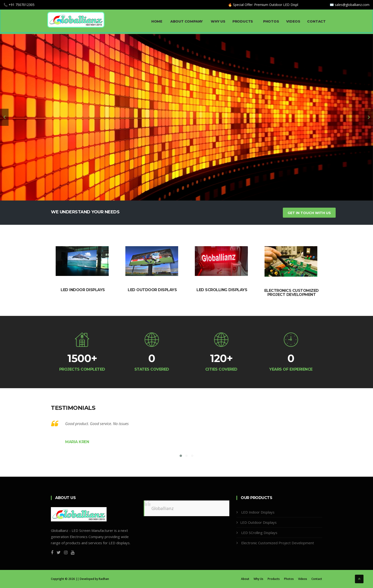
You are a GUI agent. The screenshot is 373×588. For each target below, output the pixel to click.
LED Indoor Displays (83, 290)
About (245, 579)
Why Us (218, 21)
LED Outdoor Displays (152, 290)
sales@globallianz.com (352, 5)
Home (155, 21)
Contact (316, 21)
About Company (186, 21)
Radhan (104, 579)
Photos (271, 21)
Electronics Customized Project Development (292, 293)
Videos (293, 21)
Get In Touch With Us (309, 213)
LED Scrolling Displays (222, 290)
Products (244, 21)
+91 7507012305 (22, 5)
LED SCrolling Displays (259, 533)
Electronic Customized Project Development (277, 543)
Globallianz (163, 508)
